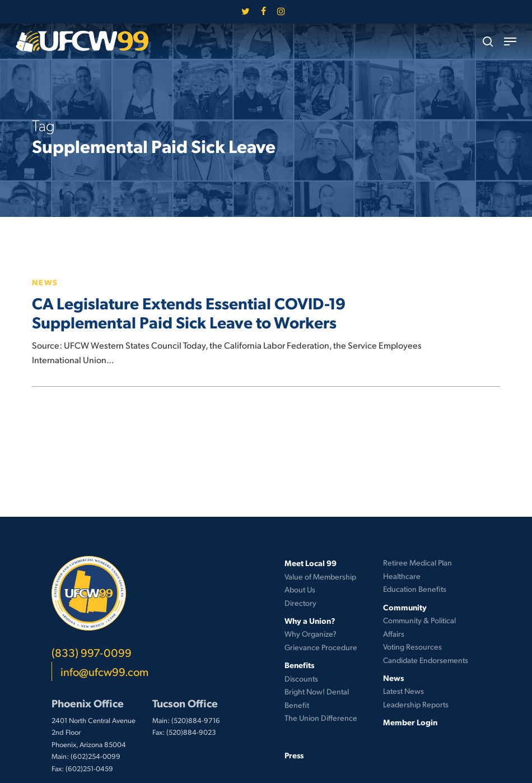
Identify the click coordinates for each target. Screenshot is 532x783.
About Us (300, 589)
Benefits (299, 665)
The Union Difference (321, 718)
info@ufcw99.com (104, 671)
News (45, 282)
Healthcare (402, 576)
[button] (510, 41)
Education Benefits (415, 589)
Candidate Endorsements (426, 660)
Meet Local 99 (311, 563)
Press (294, 755)
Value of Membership (320, 576)
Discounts (301, 678)
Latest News (403, 691)
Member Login (410, 722)
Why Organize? (311, 634)
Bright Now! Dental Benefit (317, 698)
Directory (300, 603)
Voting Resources (412, 647)
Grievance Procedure (321, 647)
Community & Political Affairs (419, 627)
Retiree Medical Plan (417, 562)
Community (405, 607)
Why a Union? (310, 620)
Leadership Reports (416, 704)
